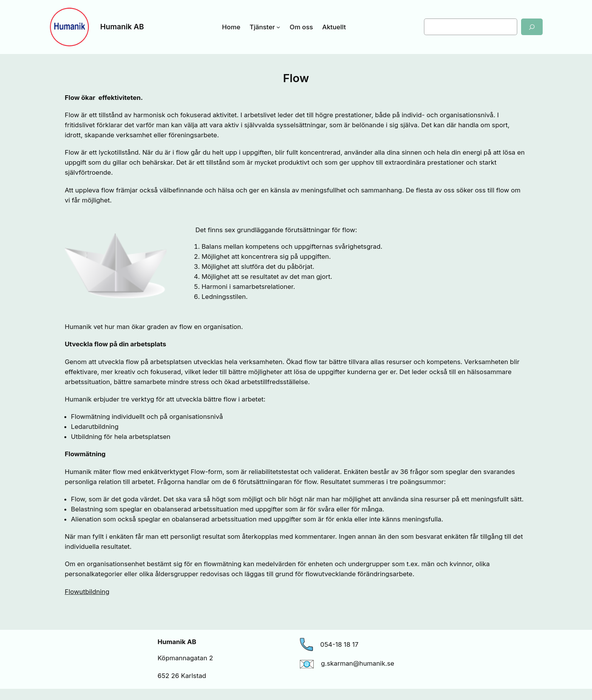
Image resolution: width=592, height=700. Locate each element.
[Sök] (532, 27)
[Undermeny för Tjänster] (278, 27)
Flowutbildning (87, 592)
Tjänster (262, 27)
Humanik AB (122, 27)
